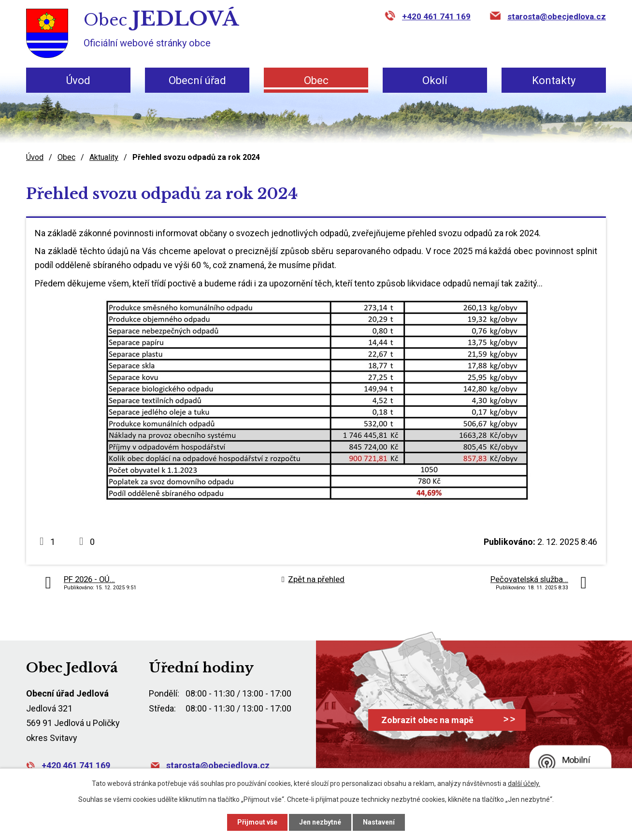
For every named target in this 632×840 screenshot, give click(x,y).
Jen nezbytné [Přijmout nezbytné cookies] (320, 822)
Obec (316, 80)
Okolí (435, 80)
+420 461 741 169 (436, 16)
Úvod (78, 80)
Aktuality (104, 157)
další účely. (524, 783)
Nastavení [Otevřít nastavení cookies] (379, 822)
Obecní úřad (197, 80)
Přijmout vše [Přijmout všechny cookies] (257, 822)
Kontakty (554, 80)
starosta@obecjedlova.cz (557, 16)
